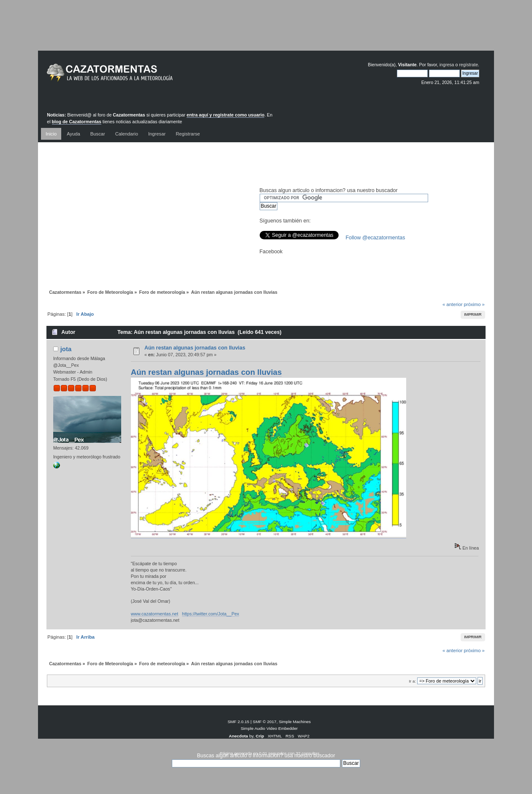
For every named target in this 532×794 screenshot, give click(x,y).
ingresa (447, 65)
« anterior (452, 304)
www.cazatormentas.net (155, 614)
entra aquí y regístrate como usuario (225, 115)
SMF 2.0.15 (239, 722)
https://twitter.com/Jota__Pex (210, 614)
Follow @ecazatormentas (376, 238)
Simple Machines (295, 722)
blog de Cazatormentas (77, 122)
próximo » (474, 304)
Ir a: (412, 681)
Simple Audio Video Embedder (269, 728)
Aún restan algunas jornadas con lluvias (195, 348)
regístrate (468, 65)
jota (66, 349)
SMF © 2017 (265, 722)
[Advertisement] (266, 32)
